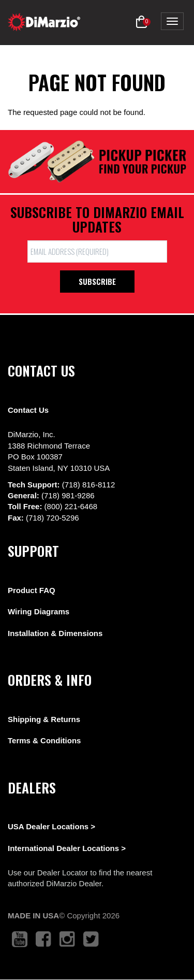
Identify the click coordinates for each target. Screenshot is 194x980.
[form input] (97, 251)
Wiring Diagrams (39, 611)
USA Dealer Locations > (51, 826)
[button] (141, 22)
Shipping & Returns (44, 719)
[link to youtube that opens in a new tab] (20, 939)
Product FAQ (32, 590)
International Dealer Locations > (67, 848)
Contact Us (28, 410)
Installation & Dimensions (55, 633)
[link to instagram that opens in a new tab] (67, 939)
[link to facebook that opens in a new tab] (43, 939)
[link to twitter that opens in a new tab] (91, 939)
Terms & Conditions (44, 740)
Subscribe (97, 281)
